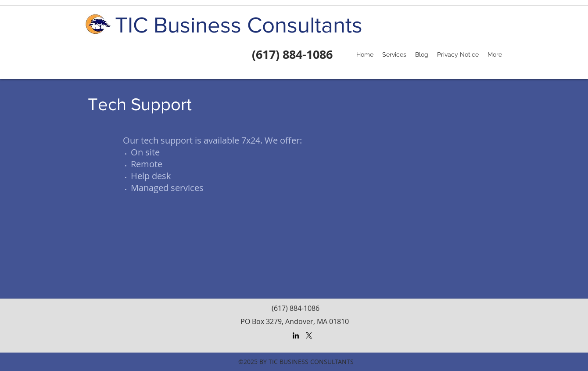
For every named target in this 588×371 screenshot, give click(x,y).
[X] (309, 335)
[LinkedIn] (296, 335)
